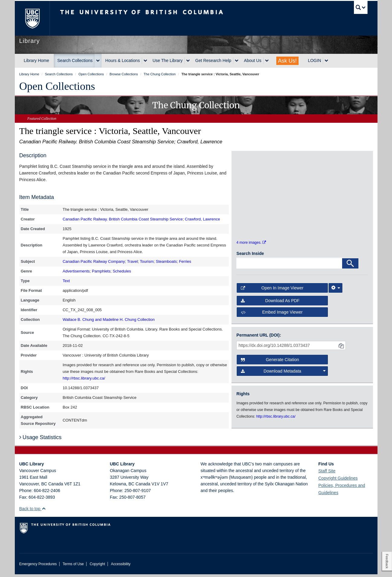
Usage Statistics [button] (40, 440)
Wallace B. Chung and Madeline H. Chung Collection (109, 319)
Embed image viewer (272, 317)
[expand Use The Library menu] (188, 61)
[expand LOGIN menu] (326, 61)
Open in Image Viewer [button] (272, 292)
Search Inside (250, 258)
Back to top (33, 511)
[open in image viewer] (253, 178)
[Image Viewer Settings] (335, 292)
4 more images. (251, 247)
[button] (44, 511)
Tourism (147, 261)
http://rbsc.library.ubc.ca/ (84, 378)
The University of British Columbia (32, 18)
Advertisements (76, 271)
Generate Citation (270, 364)
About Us (253, 60)
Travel (132, 261)
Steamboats (166, 261)
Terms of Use (73, 567)
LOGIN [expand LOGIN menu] (315, 60)
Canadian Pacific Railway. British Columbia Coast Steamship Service (123, 219)
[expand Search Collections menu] (98, 61)
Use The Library (168, 60)
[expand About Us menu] (267, 61)
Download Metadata (283, 375)
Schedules (122, 271)
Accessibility (121, 567)
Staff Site (327, 474)
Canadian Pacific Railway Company (94, 261)
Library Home (37, 60)
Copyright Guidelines (338, 481)
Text (66, 281)
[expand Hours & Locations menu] (145, 61)
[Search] (350, 268)
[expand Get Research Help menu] (237, 61)
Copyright (97, 567)
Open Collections (57, 86)
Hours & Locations (122, 60)
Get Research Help (213, 60)
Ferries (185, 261)
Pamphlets (101, 271)
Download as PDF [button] (270, 305)
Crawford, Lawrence (202, 219)
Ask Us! (287, 61)
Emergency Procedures (38, 567)
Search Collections (75, 60)
